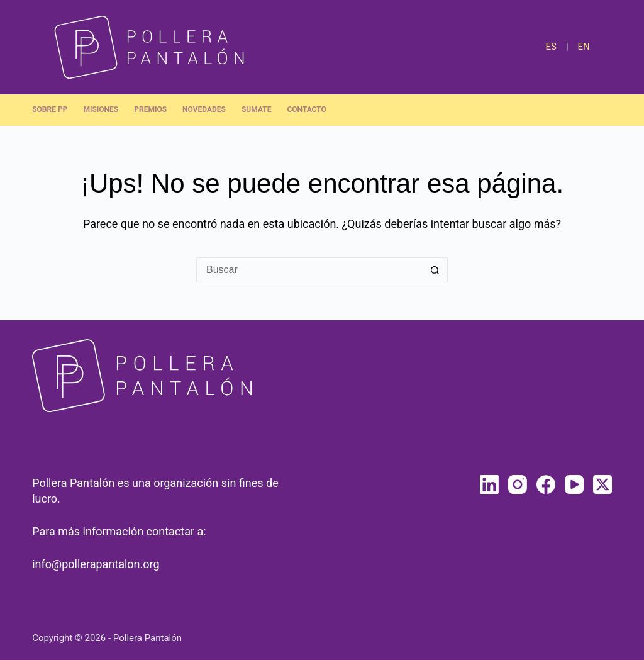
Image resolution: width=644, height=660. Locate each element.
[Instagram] (518, 484)
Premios (150, 109)
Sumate (256, 109)
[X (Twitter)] (602, 484)
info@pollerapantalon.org (96, 564)
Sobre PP (50, 109)
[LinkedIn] (489, 484)
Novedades (204, 109)
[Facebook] (546, 484)
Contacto (306, 109)
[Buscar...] (309, 270)
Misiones (101, 109)
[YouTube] (574, 484)
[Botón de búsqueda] (435, 270)
